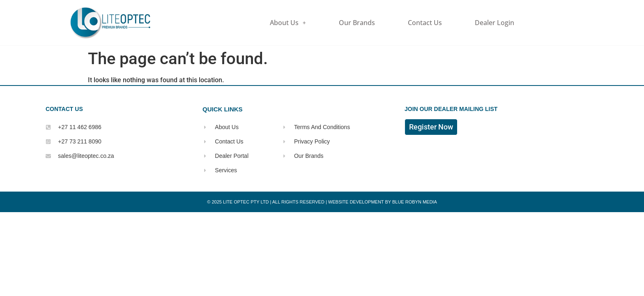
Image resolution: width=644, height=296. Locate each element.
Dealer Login (494, 23)
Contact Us (425, 23)
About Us (288, 23)
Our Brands (357, 23)
